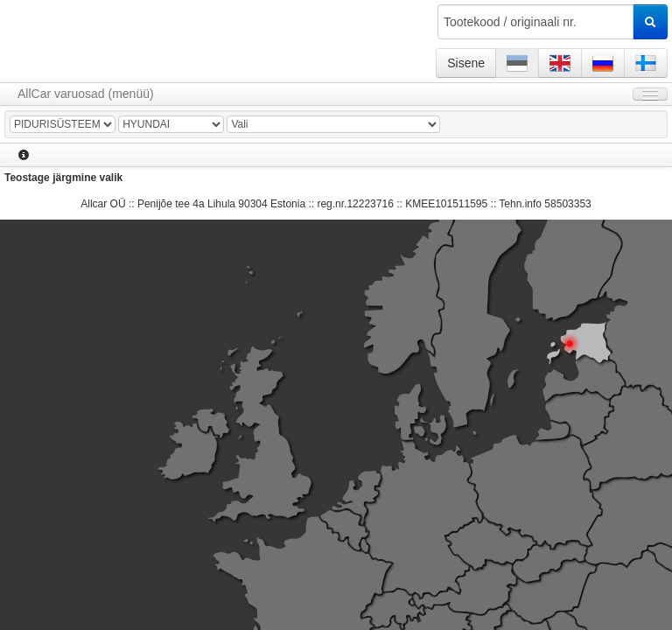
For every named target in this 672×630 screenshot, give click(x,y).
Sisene (466, 63)
